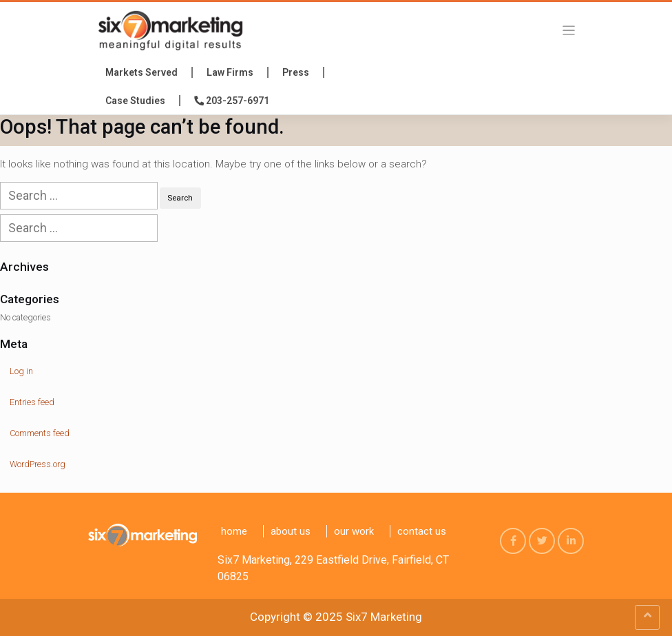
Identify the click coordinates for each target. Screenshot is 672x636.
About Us (291, 531)
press (296, 72)
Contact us (422, 531)
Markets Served (141, 72)
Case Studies (135, 101)
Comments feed (40, 433)
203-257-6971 (232, 101)
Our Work (354, 531)
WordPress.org (38, 464)
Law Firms (230, 72)
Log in (21, 371)
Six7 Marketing (384, 617)
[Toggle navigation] (569, 30)
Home (234, 531)
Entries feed (32, 402)
